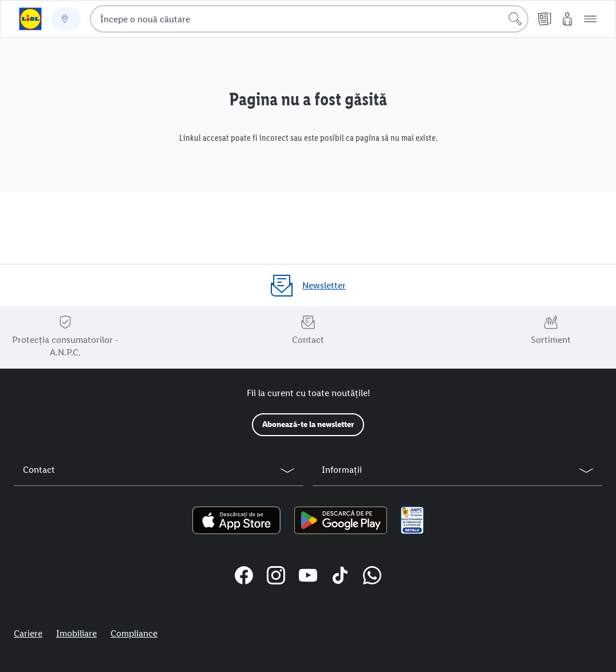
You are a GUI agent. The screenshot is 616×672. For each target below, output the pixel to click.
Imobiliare (76, 633)
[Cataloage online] (544, 19)
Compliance (134, 633)
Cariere (28, 633)
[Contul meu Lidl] (567, 19)
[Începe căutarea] (515, 19)
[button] (590, 19)
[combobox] (309, 19)
